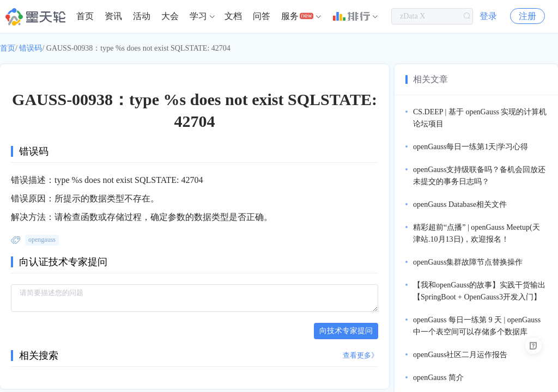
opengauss (42, 240)
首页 (85, 16)
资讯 (113, 16)
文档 (233, 16)
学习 (198, 16)
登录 (488, 16)
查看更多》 (360, 355)
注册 (527, 16)
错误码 (31, 48)
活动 (142, 16)
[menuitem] (85, 16)
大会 (170, 16)
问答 (262, 16)
